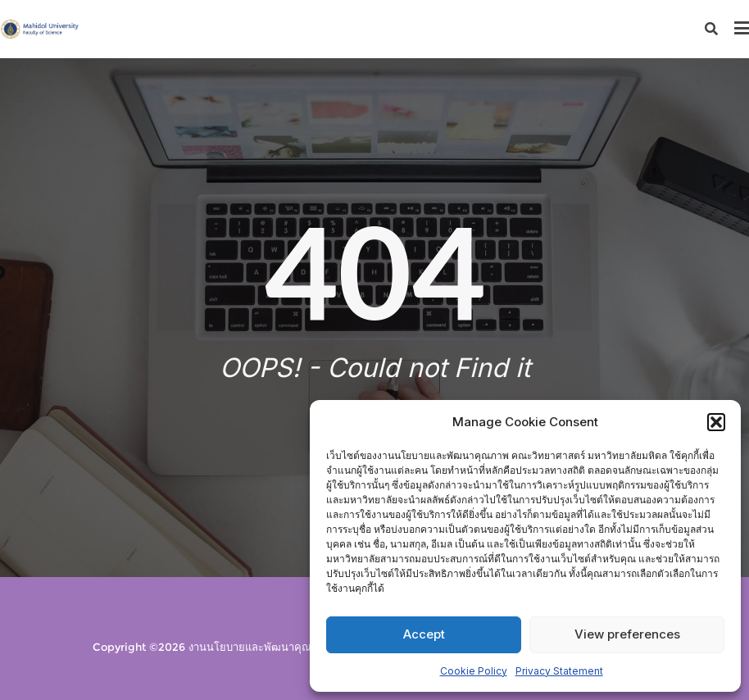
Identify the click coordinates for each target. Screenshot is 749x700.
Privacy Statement (559, 671)
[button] (716, 422)
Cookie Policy (474, 671)
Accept (424, 634)
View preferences (627, 634)
